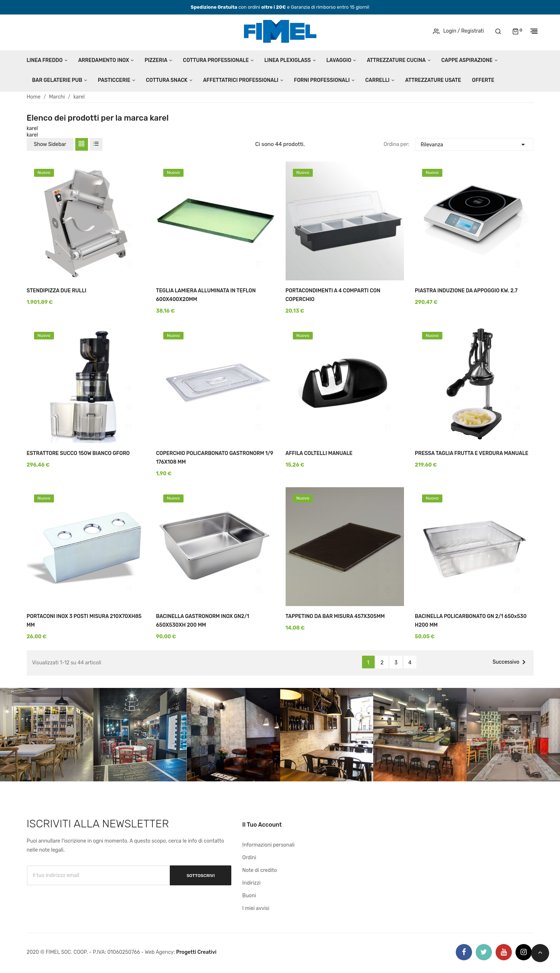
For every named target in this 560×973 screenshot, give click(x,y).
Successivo (510, 662)
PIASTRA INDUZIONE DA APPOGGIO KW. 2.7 (466, 291)
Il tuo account (262, 825)
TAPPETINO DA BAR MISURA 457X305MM (335, 616)
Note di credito (260, 870)
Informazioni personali (268, 845)
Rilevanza (474, 144)
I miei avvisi (256, 908)
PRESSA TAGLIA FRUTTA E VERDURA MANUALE (471, 453)
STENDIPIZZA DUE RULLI (57, 291)
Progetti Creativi (196, 952)
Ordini (249, 858)
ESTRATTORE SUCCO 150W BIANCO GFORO (78, 453)
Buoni (249, 896)
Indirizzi (251, 883)
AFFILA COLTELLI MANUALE (319, 453)
